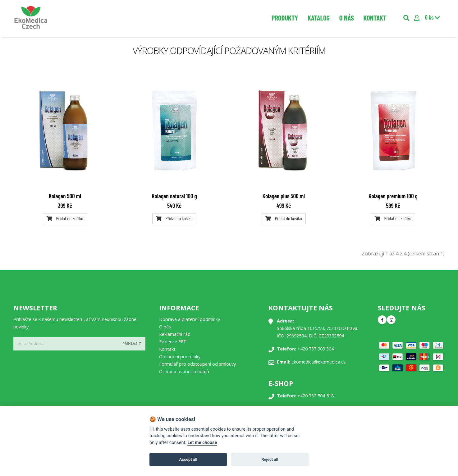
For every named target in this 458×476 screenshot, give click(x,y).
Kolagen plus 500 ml (284, 196)
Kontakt (375, 18)
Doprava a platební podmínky (190, 319)
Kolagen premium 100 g (393, 196)
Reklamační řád (175, 334)
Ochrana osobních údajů (184, 371)
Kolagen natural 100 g (174, 196)
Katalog (319, 18)
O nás (347, 18)
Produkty (285, 18)
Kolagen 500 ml (65, 196)
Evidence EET (173, 342)
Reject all (270, 459)
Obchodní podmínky (180, 357)
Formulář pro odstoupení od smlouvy (197, 364)
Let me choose (202, 443)
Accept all (188, 459)
